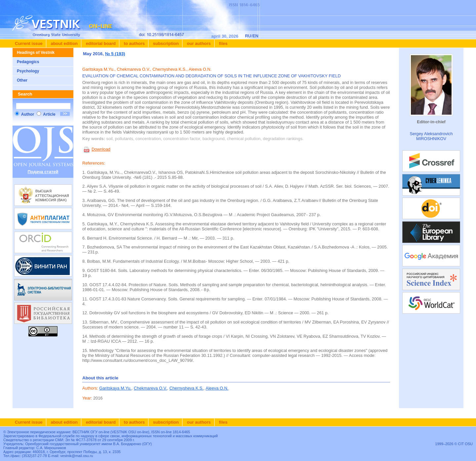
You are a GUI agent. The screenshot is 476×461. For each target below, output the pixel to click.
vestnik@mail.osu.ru (77, 456)
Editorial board (100, 43)
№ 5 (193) (115, 54)
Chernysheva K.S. (186, 388)
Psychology (28, 71)
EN (256, 36)
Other (22, 80)
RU (248, 36)
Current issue (29, 43)
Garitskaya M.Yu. (115, 388)
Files (223, 43)
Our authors (198, 43)
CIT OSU (465, 444)
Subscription (165, 43)
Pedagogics (28, 62)
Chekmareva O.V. (151, 388)
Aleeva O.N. (217, 388)
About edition (64, 43)
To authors (134, 43)
